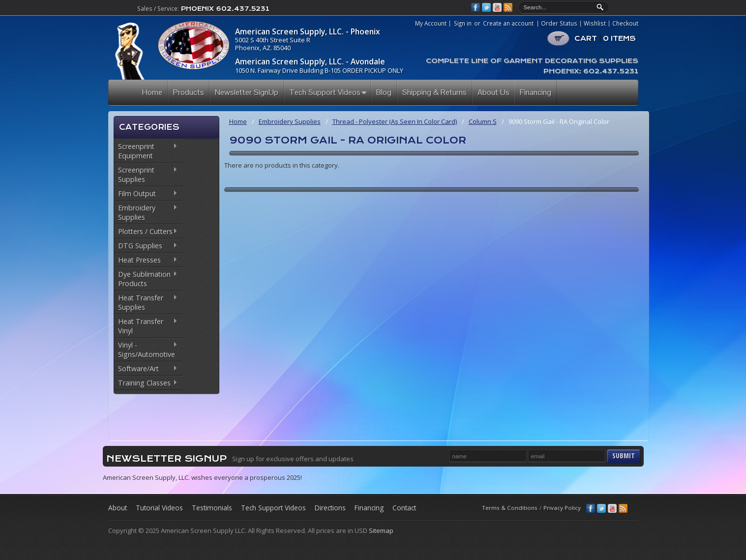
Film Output (146, 194)
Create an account (508, 23)
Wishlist (595, 24)
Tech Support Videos (273, 508)
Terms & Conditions (510, 508)
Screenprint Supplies (146, 175)
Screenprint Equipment (146, 151)
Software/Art (146, 369)
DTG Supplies (146, 246)
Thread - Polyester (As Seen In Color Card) (395, 121)
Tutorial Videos (159, 508)
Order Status (559, 24)
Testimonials (212, 508)
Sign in (463, 23)
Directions (330, 508)
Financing (369, 508)
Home (238, 121)
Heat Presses (146, 261)
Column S (483, 121)
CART (605, 38)
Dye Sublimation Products (146, 279)
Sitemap (381, 531)
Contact (404, 508)
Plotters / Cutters (146, 232)
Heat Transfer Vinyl (146, 326)
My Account (431, 24)
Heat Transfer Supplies (146, 302)
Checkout (625, 24)
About (118, 508)
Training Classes (146, 383)
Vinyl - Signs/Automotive (146, 350)
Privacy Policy (562, 508)
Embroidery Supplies (146, 212)
